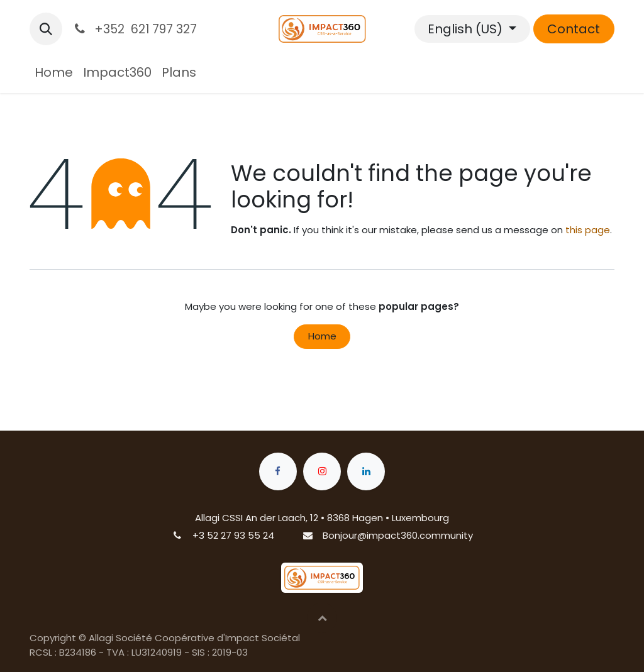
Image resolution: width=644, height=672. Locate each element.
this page (588, 230)
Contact (574, 29)
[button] (46, 29)
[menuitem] (54, 72)
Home (322, 336)
